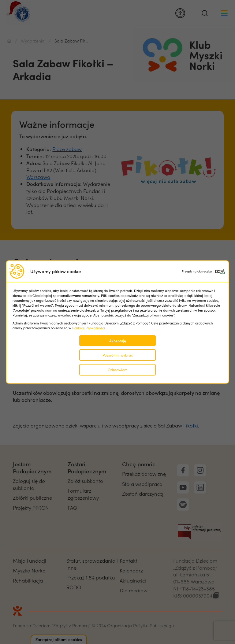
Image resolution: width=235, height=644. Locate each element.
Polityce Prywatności (89, 328)
